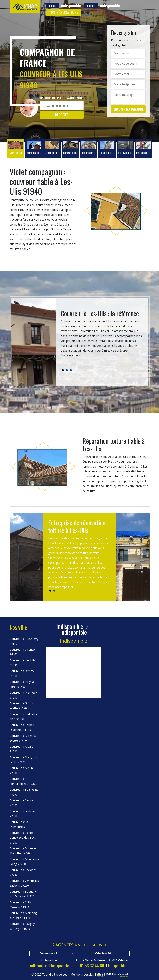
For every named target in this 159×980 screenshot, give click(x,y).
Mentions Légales (82, 974)
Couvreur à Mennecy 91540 (23, 695)
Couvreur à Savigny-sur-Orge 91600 (23, 926)
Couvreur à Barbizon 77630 (23, 814)
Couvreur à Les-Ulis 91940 (22, 663)
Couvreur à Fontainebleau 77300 (23, 781)
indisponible (38, 966)
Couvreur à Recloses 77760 (23, 872)
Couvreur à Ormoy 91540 (22, 673)
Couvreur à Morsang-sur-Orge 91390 (24, 915)
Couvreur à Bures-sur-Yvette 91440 (24, 738)
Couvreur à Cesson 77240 (22, 803)
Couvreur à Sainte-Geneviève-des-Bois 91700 (23, 838)
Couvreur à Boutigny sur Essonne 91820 (23, 894)
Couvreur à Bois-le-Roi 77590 (24, 792)
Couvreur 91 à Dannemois (19, 824)
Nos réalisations (64, 12)
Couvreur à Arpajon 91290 (22, 749)
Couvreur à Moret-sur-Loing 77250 (24, 862)
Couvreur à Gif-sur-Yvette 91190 (22, 706)
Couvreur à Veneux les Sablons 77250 (24, 883)
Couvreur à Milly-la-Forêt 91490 (22, 684)
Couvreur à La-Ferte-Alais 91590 (23, 717)
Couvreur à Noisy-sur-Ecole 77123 (24, 760)
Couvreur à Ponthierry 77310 (24, 641)
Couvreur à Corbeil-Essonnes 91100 (22, 727)
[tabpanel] (102, 335)
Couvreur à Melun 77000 (21, 770)
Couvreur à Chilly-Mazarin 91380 (21, 905)
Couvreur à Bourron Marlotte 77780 (23, 851)
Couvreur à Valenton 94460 (23, 652)
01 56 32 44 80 (92, 966)
